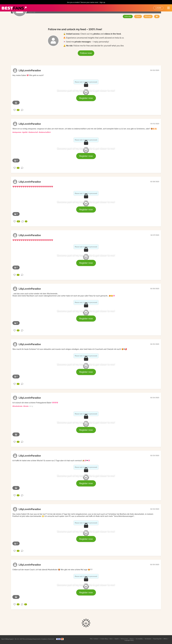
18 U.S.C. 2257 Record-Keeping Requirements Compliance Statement (34, 639)
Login (158, 8)
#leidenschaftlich (45, 132)
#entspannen (17, 132)
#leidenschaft (33, 132)
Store (111, 639)
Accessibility (139, 639)
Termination (148, 639)
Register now (86, 98)
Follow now (86, 53)
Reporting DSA (158, 639)
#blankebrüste (17, 406)
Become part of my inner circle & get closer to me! (86, 90)
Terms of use (124, 639)
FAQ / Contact (94, 639)
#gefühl (25, 132)
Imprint (117, 639)
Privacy (132, 639)
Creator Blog (104, 639)
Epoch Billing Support (8, 639)
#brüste (26, 406)
